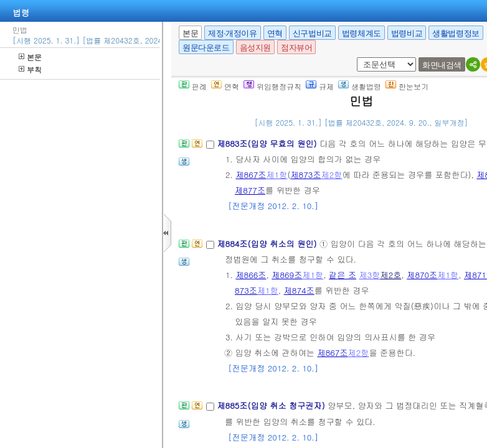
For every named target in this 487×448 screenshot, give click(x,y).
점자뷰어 (296, 48)
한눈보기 (407, 86)
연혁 (275, 33)
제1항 (277, 175)
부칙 (30, 69)
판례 (193, 86)
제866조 (251, 275)
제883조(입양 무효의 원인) (268, 143)
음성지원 (255, 48)
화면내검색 (442, 65)
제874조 (299, 290)
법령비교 (407, 33)
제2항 (331, 175)
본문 (30, 57)
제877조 (250, 190)
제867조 (251, 175)
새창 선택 (361, 58)
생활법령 (360, 86)
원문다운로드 (206, 48)
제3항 (369, 275)
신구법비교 (312, 33)
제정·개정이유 (232, 33)
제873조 (305, 175)
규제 (320, 86)
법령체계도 (362, 33)
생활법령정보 (456, 33)
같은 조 (343, 275)
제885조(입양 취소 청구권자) (272, 405)
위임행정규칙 (272, 86)
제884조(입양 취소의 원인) (268, 244)
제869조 (287, 275)
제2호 (390, 275)
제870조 (422, 275)
